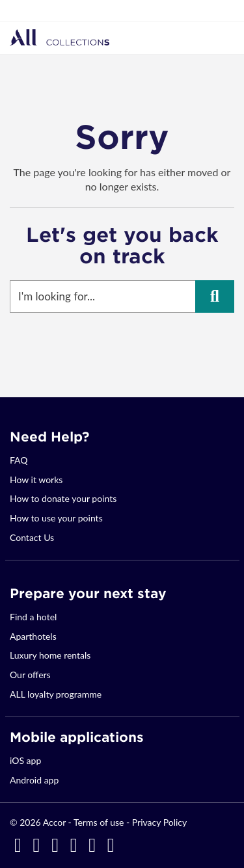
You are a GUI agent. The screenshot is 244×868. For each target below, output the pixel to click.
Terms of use (99, 822)
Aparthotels (33, 636)
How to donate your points (63, 498)
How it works (36, 480)
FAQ (19, 460)
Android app (34, 780)
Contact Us (32, 537)
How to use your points (56, 518)
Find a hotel (33, 617)
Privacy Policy (159, 822)
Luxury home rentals (50, 655)
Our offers (30, 675)
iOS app (25, 760)
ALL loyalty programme (56, 694)
